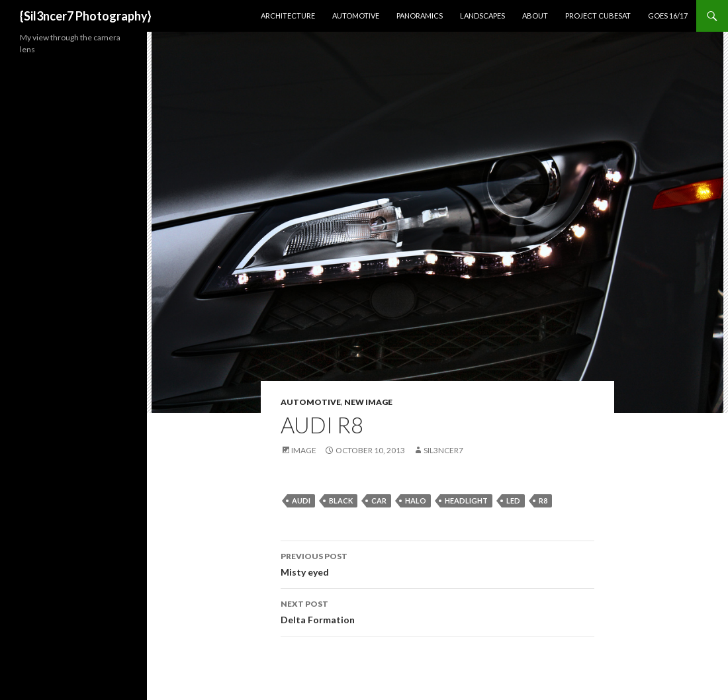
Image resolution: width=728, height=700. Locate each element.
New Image (368, 402)
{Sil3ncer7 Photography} (86, 16)
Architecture (288, 16)
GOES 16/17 (668, 16)
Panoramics (420, 16)
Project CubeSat (598, 16)
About (535, 16)
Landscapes (482, 16)
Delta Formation (437, 611)
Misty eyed (437, 563)
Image (304, 450)
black (341, 501)
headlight (466, 501)
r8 (543, 501)
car (379, 501)
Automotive (356, 16)
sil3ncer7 (443, 450)
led (513, 501)
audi (301, 501)
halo (416, 501)
